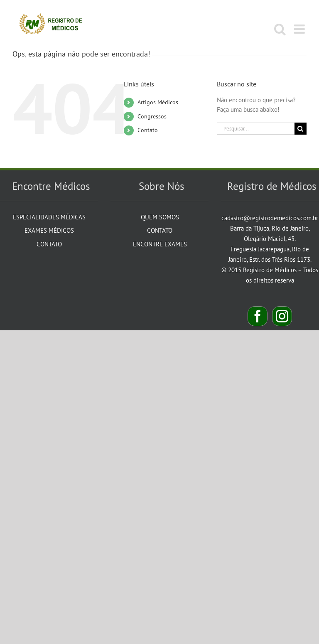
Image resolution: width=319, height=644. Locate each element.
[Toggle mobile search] (280, 29)
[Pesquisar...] (256, 129)
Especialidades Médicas (49, 217)
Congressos (152, 116)
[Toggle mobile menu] (300, 29)
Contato (148, 130)
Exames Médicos (49, 230)
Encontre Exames (160, 244)
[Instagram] (282, 316)
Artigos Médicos (158, 102)
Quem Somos (160, 217)
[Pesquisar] (301, 129)
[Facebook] (258, 316)
